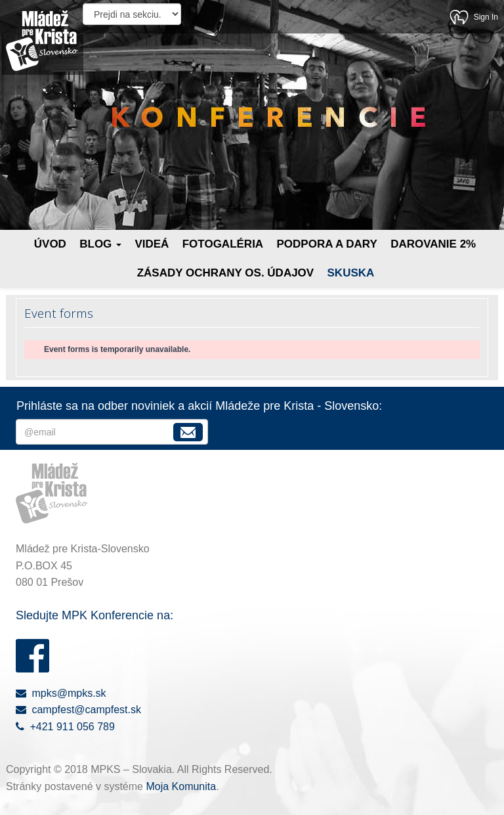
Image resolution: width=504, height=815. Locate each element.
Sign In (486, 17)
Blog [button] (100, 244)
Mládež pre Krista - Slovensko (42, 41)
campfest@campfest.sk (78, 710)
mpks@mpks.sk (61, 693)
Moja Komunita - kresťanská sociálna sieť (459, 17)
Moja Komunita (181, 786)
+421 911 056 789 (65, 727)
